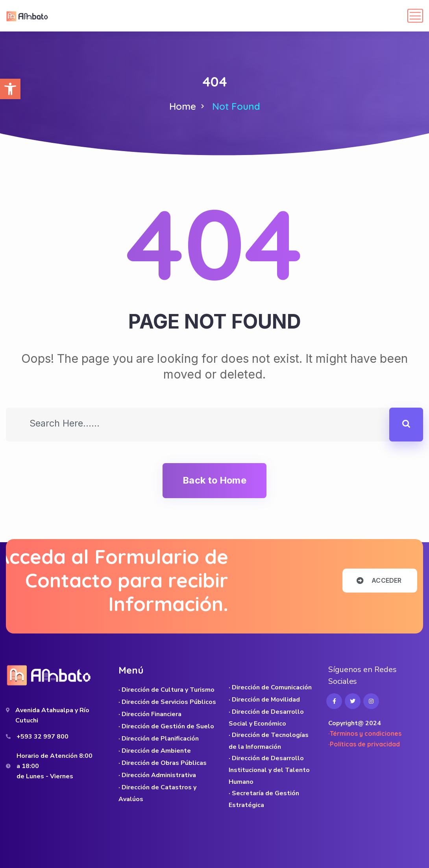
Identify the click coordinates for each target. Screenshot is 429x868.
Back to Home (214, 480)
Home (183, 106)
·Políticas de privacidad (364, 744)
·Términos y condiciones (365, 733)
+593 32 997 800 (43, 737)
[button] (10, 89)
